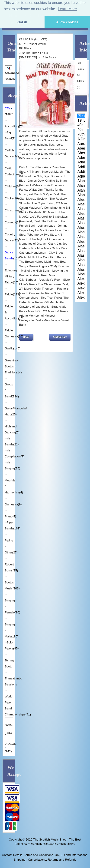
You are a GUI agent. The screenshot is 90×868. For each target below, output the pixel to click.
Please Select (81, 116)
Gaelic (9, 348)
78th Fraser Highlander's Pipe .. (81, 135)
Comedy (10, 222)
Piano (8, 516)
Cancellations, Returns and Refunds (52, 860)
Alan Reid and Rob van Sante (81, 195)
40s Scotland (81, 130)
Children (10, 186)
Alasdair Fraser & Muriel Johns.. (81, 219)
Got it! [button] (22, 22)
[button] (26, 337)
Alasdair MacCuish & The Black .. (81, 237)
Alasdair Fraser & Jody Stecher (81, 214)
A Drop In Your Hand (81, 139)
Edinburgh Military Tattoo (11, 276)
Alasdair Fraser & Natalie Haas (81, 223)
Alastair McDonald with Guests (81, 270)
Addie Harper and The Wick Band (81, 167)
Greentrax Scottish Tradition (11, 366)
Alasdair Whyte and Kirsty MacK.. (81, 256)
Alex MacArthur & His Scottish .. (81, 284)
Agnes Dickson (81, 177)
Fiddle (9, 294)
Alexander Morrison (81, 298)
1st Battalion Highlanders (81, 121)
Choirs (9, 198)
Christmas (11, 210)
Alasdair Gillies (81, 232)
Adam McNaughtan (81, 158)
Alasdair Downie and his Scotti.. (81, 200)
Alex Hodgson (81, 279)
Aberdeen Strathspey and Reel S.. (81, 149)
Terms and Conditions (39, 855)
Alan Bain (81, 181)
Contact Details (12, 855)
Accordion (11, 126)
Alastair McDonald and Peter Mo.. (81, 265)
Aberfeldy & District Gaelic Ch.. (81, 153)
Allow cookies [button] (67, 22)
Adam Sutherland (81, 162)
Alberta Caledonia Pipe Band (81, 274)
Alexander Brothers (81, 293)
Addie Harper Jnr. (81, 172)
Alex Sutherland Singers (81, 288)
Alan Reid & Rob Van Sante (81, 191)
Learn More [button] (67, 9)
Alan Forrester (81, 186)
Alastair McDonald (81, 260)
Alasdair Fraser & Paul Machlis (81, 228)
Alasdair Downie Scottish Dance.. (81, 204)
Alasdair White (81, 246)
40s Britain (81, 125)
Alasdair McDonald (81, 242)
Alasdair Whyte (81, 251)
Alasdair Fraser (81, 209)
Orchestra (11, 504)
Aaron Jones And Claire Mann (81, 144)
